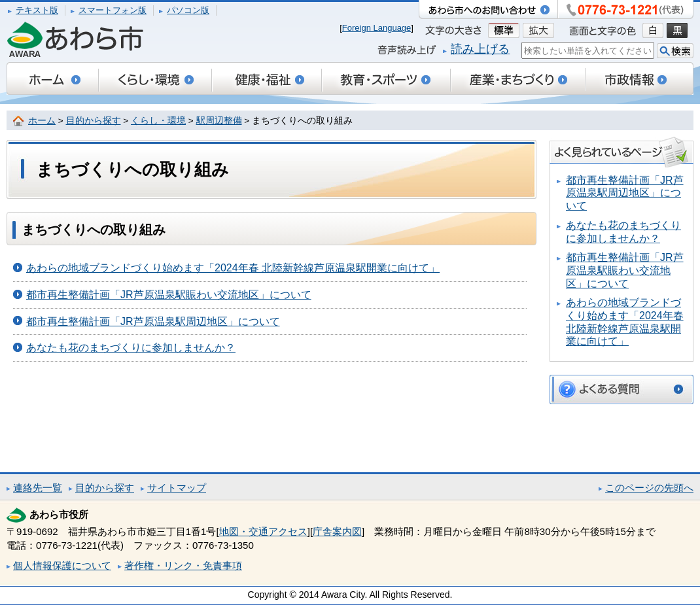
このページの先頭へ (649, 488)
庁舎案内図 (337, 531)
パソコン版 (188, 10)
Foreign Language (377, 28)
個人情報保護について (62, 565)
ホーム (42, 121)
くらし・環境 (158, 121)
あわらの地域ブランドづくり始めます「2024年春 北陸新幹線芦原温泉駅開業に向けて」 (233, 268)
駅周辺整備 (219, 121)
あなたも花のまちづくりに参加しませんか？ (131, 348)
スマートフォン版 (113, 10)
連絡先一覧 (38, 488)
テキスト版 (37, 10)
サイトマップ (177, 488)
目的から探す (94, 121)
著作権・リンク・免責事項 (183, 565)
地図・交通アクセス (263, 531)
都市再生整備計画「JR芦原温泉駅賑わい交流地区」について (169, 295)
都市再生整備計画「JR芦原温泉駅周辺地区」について (153, 321)
